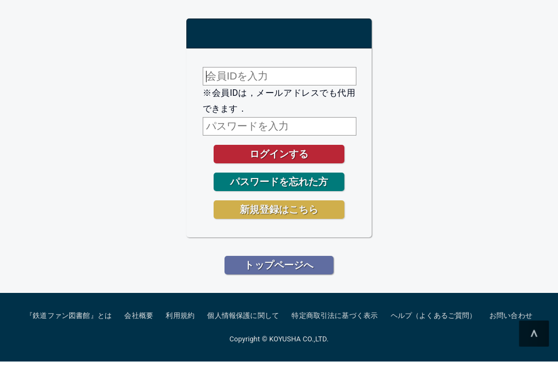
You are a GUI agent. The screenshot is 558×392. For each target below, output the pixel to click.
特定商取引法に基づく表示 (335, 316)
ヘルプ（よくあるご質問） (434, 316)
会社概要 (139, 316)
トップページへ (279, 265)
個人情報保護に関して (243, 316)
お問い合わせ (511, 316)
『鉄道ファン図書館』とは (69, 316)
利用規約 (180, 316)
